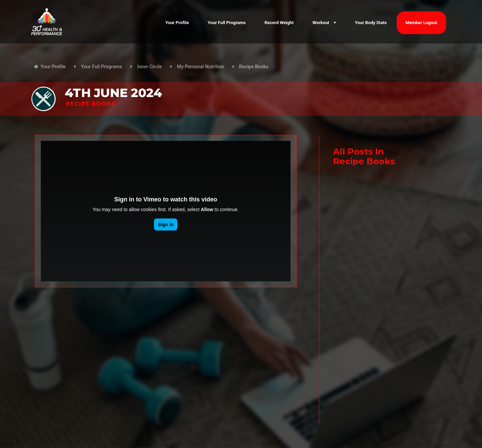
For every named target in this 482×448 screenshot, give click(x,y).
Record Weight (279, 23)
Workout (324, 23)
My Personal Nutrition (200, 67)
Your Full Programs (227, 23)
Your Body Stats (371, 23)
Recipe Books (254, 67)
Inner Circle (149, 67)
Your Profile (177, 23)
